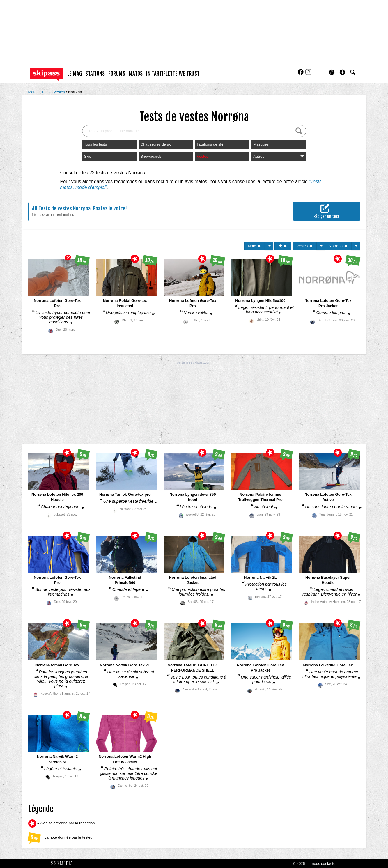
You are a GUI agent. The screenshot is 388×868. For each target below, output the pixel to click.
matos (136, 74)
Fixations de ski (210, 144)
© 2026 (299, 863)
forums (117, 74)
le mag (75, 74)
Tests (47, 92)
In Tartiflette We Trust (173, 74)
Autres (279, 156)
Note (255, 246)
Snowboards (151, 156)
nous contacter (324, 863)
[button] (342, 72)
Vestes (60, 92)
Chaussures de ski (156, 144)
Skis (88, 156)
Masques (261, 144)
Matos (34, 92)
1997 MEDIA (63, 863)
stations (95, 74)
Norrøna (75, 92)
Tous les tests (96, 144)
